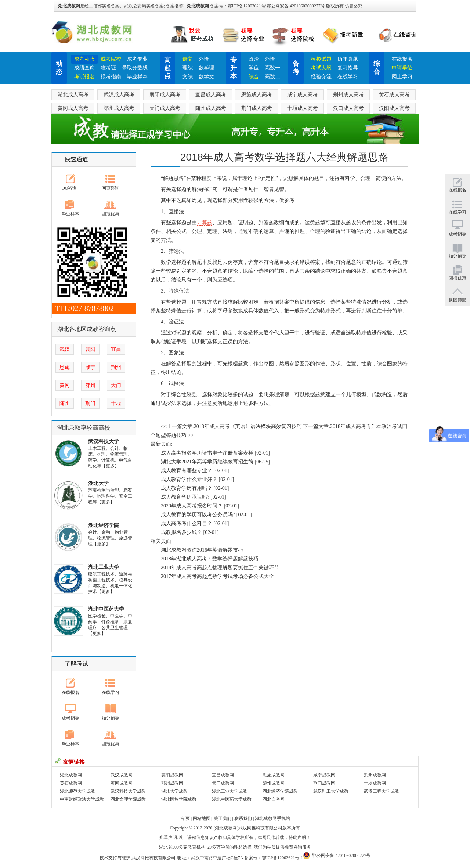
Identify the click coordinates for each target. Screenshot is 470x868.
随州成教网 (274, 783)
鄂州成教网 (172, 783)
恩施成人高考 (257, 95)
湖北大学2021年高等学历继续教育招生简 (207, 462)
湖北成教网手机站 (272, 818)
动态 (59, 68)
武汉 (65, 349)
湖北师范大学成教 (77, 791)
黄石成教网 (71, 783)
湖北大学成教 (174, 791)
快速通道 (76, 159)
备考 (296, 68)
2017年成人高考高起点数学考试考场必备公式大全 (217, 576)
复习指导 (348, 68)
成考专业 (137, 59)
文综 (188, 77)
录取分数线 (135, 68)
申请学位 (402, 68)
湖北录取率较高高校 (84, 428)
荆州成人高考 (348, 95)
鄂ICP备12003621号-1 (283, 858)
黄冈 (65, 385)
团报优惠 (111, 214)
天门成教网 (223, 783)
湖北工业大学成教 (229, 791)
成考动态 (84, 59)
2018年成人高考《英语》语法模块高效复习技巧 (248, 426)
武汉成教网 (122, 775)
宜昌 (116, 349)
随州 (65, 403)
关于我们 (223, 818)
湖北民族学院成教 (179, 799)
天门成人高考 (165, 108)
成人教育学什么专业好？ (189, 479)
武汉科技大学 (104, 442)
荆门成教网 (324, 783)
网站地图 (202, 818)
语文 (188, 59)
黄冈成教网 (122, 783)
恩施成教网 (274, 775)
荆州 (116, 367)
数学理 (206, 68)
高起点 (167, 68)
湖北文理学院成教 (128, 799)
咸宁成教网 (324, 775)
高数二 (272, 77)
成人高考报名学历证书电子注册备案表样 (207, 453)
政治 (254, 59)
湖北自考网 (274, 799)
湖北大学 (98, 483)
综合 (254, 77)
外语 (204, 59)
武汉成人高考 (119, 95)
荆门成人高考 (257, 108)
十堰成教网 (375, 783)
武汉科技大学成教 (128, 791)
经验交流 (321, 77)
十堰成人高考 (303, 108)
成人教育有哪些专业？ (187, 471)
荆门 (90, 403)
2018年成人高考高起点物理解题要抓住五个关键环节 (220, 568)
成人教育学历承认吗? (185, 497)
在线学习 (348, 77)
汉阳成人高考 (394, 108)
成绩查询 (84, 68)
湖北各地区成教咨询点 (87, 329)
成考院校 (111, 59)
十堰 (116, 403)
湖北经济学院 (104, 525)
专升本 (234, 68)
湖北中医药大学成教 (232, 799)
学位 (254, 68)
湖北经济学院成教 (280, 791)
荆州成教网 (375, 775)
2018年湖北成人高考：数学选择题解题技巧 (210, 559)
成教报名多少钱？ (181, 532)
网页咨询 (111, 188)
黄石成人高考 (394, 95)
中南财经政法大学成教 (82, 799)
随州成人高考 (211, 108)
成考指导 (70, 718)
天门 (116, 385)
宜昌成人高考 (211, 95)
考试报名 (84, 77)
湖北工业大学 (104, 567)
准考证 (108, 68)
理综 (188, 68)
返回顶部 (458, 300)
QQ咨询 (69, 188)
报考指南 (111, 77)
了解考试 (76, 663)
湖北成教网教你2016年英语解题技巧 (202, 550)
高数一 (272, 68)
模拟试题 (321, 59)
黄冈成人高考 (73, 108)
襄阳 (90, 349)
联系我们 (243, 818)
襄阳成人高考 (165, 95)
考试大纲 (321, 68)
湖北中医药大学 (106, 609)
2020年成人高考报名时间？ (192, 506)
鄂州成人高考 (119, 108)
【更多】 (110, 466)
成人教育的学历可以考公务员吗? (198, 515)
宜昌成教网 (223, 775)
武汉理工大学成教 (331, 791)
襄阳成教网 (172, 775)
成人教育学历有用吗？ (187, 488)
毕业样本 (137, 77)
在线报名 (402, 59)
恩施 (65, 367)
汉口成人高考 (348, 108)
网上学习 (402, 77)
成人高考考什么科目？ (187, 523)
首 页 (185, 818)
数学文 (206, 77)
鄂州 (90, 385)
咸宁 (90, 367)
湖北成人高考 (73, 95)
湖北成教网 (198, 6)
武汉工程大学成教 (382, 791)
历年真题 (348, 59)
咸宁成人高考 (303, 95)
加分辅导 (111, 718)
